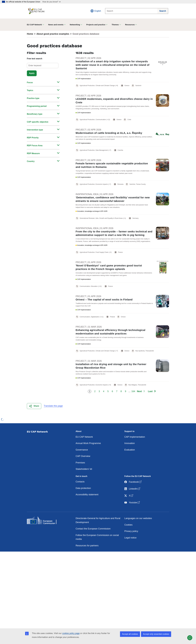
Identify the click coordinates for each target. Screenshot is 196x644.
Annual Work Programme (88, 454)
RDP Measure (33, 153)
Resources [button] (130, 25)
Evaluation (130, 460)
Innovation (130, 454)
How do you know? (52, 2)
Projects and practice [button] (96, 25)
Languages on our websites (138, 529)
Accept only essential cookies (156, 634)
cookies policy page (71, 633)
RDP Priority (33, 138)
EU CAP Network (84, 448)
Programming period (37, 106)
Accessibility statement (87, 505)
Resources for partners (87, 556)
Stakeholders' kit (84, 480)
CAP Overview (83, 467)
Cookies (128, 535)
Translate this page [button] (53, 416)
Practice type (33, 98)
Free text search (35, 59)
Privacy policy (131, 542)
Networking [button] (75, 25)
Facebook (133, 493)
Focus (30, 82)
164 (133, 402)
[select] (43, 66)
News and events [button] (56, 25)
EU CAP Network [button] (34, 25)
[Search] (131, 11)
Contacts (80, 492)
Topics (30, 90)
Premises (80, 473)
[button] (34, 417)
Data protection (83, 499)
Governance (82, 460)
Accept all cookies (130, 634)
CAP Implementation (135, 448)
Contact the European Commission (93, 539)
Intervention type (35, 130)
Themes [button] (115, 25)
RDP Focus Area (35, 146)
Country (31, 161)
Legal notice (130, 548)
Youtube (132, 513)
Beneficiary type (35, 114)
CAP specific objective (38, 122)
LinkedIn (132, 500)
